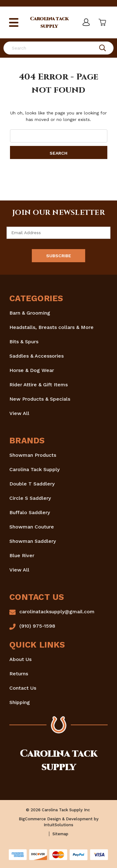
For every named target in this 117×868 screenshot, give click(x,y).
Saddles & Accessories (37, 356)
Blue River (22, 555)
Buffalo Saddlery (30, 512)
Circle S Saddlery (30, 498)
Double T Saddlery (32, 484)
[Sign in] (86, 22)
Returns (19, 674)
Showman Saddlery (33, 541)
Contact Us (23, 688)
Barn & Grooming (30, 313)
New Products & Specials (40, 399)
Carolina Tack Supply (34, 469)
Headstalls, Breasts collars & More (51, 327)
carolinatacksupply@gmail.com (57, 612)
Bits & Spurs (24, 342)
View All (19, 413)
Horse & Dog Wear (32, 370)
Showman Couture (32, 527)
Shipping (20, 702)
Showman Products (33, 455)
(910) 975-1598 (37, 626)
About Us (20, 659)
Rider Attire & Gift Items (39, 385)
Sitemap (60, 834)
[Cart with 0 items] (102, 22)
